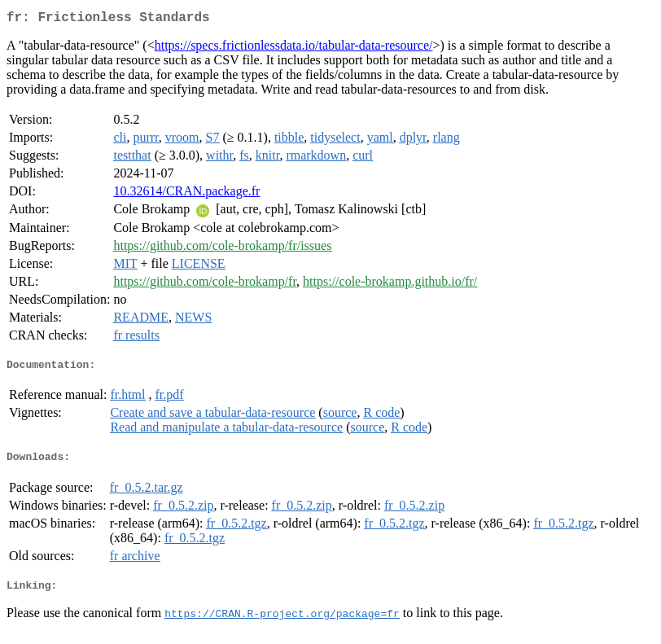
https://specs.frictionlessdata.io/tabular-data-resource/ (294, 48)
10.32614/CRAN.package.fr (186, 194)
